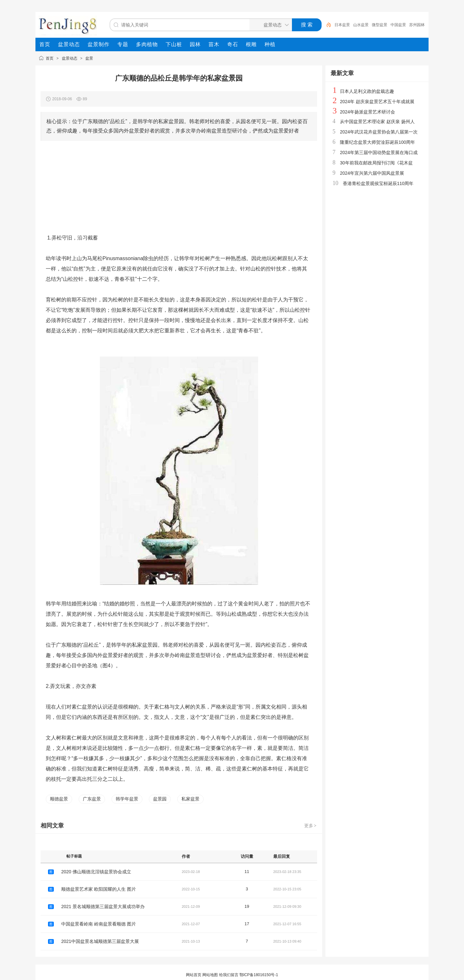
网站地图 (210, 975)
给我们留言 (229, 975)
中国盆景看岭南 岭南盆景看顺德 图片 (99, 924)
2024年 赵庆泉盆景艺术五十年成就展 (377, 102)
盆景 (89, 58)
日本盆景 (342, 25)
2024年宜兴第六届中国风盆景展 (372, 173)
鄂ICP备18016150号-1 (259, 975)
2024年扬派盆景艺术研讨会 (367, 112)
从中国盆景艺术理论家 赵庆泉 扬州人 (377, 122)
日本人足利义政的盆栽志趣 (367, 91)
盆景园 (160, 799)
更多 (311, 826)
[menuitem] (45, 44)
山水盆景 (361, 25)
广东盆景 (92, 799)
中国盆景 (398, 25)
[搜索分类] (269, 25)
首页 (50, 58)
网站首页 (194, 975)
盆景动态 (70, 58)
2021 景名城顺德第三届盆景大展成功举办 (103, 906)
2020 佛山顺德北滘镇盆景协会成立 (96, 872)
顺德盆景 (59, 799)
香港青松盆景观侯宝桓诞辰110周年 (378, 183)
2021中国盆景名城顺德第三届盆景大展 (100, 941)
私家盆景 (190, 799)
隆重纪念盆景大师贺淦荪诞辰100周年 (377, 142)
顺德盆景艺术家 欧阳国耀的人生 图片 (99, 889)
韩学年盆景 (127, 799)
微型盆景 (380, 25)
